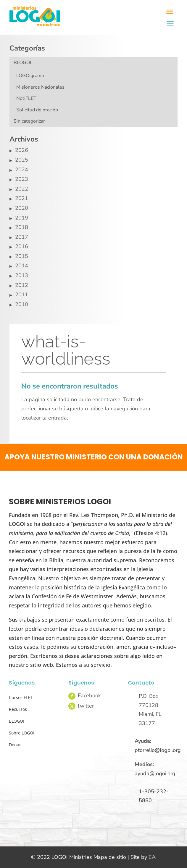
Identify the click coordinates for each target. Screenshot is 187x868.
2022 (22, 189)
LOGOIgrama (30, 76)
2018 (22, 227)
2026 (22, 150)
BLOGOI (22, 63)
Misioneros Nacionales (40, 87)
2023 (22, 179)
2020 (22, 208)
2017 (22, 237)
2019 (22, 218)
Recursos (18, 709)
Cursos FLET (21, 697)
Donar (15, 745)
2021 (22, 198)
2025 (22, 160)
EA (152, 857)
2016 (22, 246)
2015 (22, 256)
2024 (22, 170)
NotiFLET (26, 98)
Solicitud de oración (37, 110)
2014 (22, 266)
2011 (22, 295)
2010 (22, 304)
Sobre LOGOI (22, 733)
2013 (22, 275)
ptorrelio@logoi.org (158, 750)
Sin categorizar (29, 121)
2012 (22, 285)
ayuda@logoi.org (155, 773)
